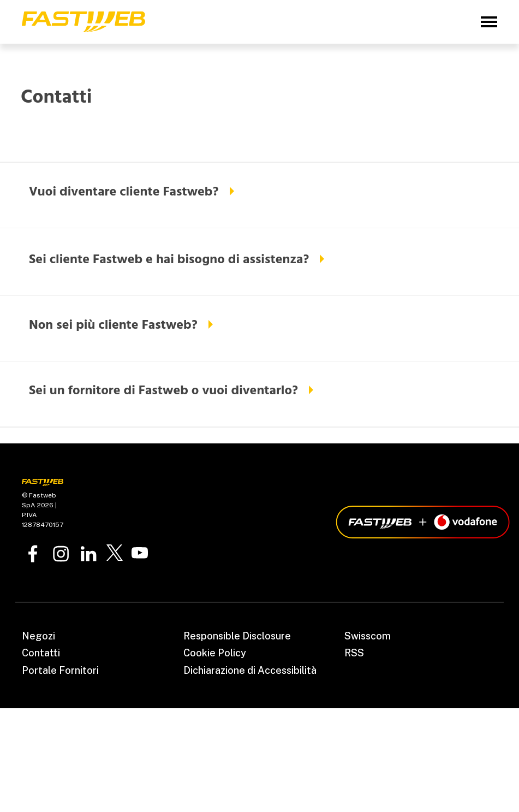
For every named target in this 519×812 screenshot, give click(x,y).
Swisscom (368, 636)
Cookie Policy (215, 653)
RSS (354, 653)
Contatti (41, 653)
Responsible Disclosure (237, 636)
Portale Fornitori (60, 670)
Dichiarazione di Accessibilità (250, 670)
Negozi (38, 636)
